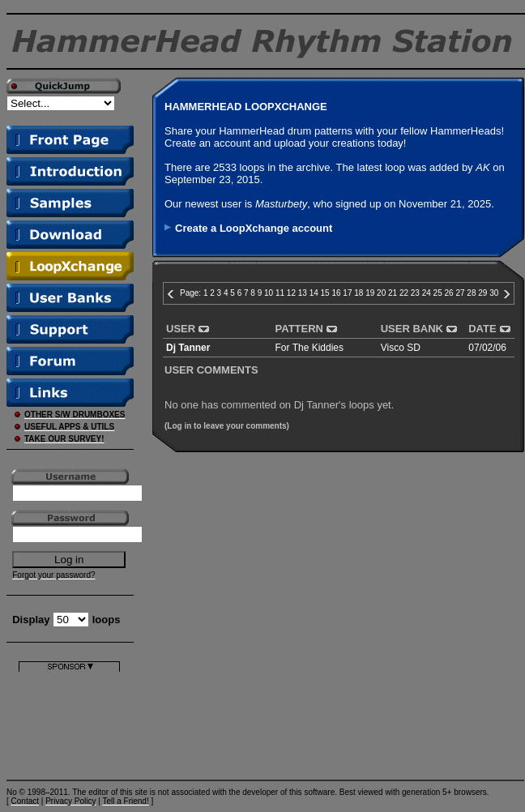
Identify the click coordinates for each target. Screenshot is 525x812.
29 (482, 293)
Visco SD (401, 348)
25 (438, 293)
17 (347, 293)
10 (269, 293)
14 (314, 293)
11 (280, 293)
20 (381, 293)
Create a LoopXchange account (254, 228)
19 (370, 293)
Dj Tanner (188, 348)
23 (415, 293)
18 (359, 293)
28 (471, 293)
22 (404, 293)
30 (494, 293)
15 (325, 293)
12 (291, 293)
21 (393, 293)
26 (449, 293)
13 (303, 293)
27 (460, 293)
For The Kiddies (310, 348)
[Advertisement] (69, 722)
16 (336, 293)
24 (427, 293)
